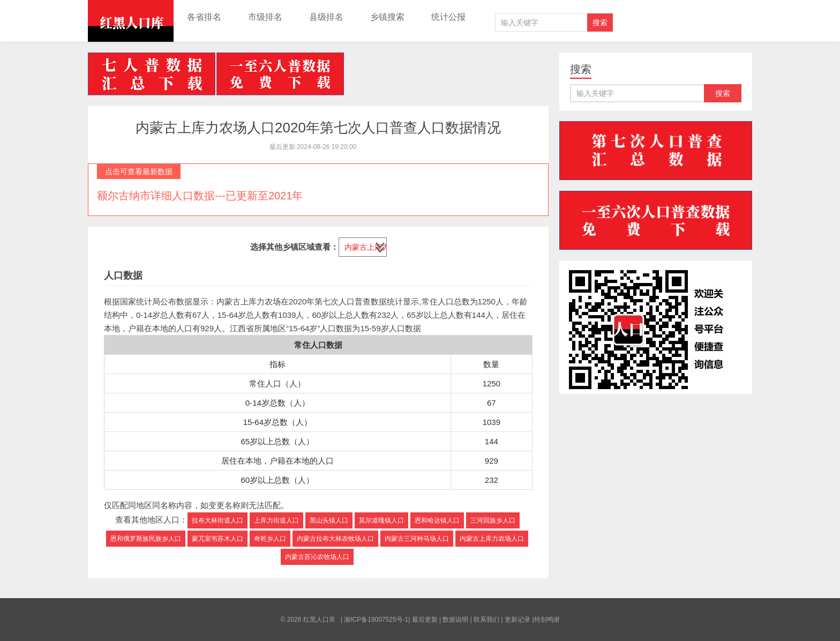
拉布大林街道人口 (217, 520)
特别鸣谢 (547, 620)
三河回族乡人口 (493, 520)
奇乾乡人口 (270, 539)
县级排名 (326, 17)
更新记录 (517, 620)
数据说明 (455, 620)
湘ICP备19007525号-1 (376, 620)
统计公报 (448, 17)
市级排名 (265, 17)
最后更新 (425, 620)
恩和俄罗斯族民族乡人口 (146, 539)
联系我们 (486, 620)
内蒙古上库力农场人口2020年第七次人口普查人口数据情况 (318, 128)
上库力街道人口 (276, 520)
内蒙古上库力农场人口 (492, 539)
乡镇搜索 (387, 17)
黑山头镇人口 (329, 520)
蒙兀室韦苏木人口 (217, 539)
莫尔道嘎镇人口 (381, 520)
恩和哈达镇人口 (437, 520)
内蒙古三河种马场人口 (417, 539)
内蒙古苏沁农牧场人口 (317, 557)
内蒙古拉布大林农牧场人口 (335, 539)
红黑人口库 (131, 21)
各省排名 (204, 17)
